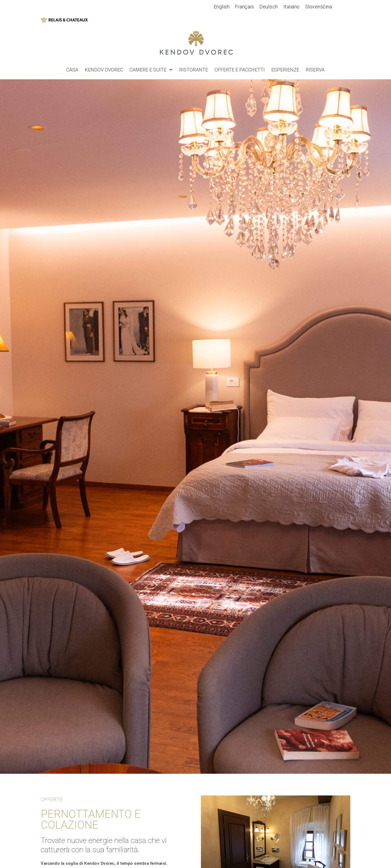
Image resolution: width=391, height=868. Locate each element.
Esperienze (285, 70)
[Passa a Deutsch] (269, 7)
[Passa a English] (222, 7)
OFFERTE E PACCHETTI (240, 70)
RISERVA (315, 70)
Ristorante (194, 70)
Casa (72, 70)
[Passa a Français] (244, 7)
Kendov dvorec (104, 70)
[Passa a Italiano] (292, 7)
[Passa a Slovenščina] (319, 7)
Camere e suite (151, 70)
